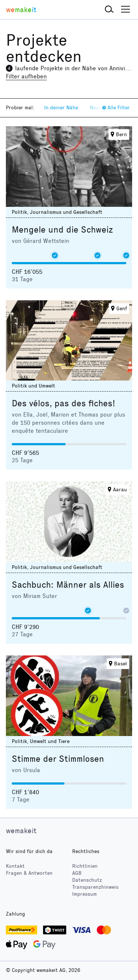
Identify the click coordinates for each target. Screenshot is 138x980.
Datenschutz (87, 880)
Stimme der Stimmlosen (58, 759)
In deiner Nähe (61, 108)
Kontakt (15, 866)
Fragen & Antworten (29, 873)
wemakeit (21, 831)
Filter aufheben (26, 76)
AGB (77, 873)
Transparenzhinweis (95, 887)
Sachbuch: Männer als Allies (68, 585)
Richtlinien (85, 866)
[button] (109, 10)
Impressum (84, 894)
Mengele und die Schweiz (62, 230)
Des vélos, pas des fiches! (63, 403)
